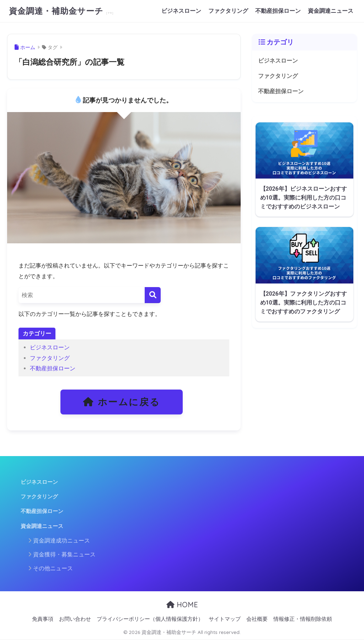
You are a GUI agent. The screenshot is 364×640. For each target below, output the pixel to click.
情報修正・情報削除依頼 (303, 619)
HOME (182, 605)
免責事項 (43, 619)
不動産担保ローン (278, 11)
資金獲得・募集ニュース (64, 554)
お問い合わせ (75, 619)
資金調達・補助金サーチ (57, 11)
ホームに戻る (122, 402)
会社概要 (257, 619)
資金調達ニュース (331, 11)
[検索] (153, 295)
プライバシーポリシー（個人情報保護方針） (150, 619)
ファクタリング (228, 11)
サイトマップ (225, 619)
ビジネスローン (181, 11)
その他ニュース (53, 568)
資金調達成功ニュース (61, 541)
